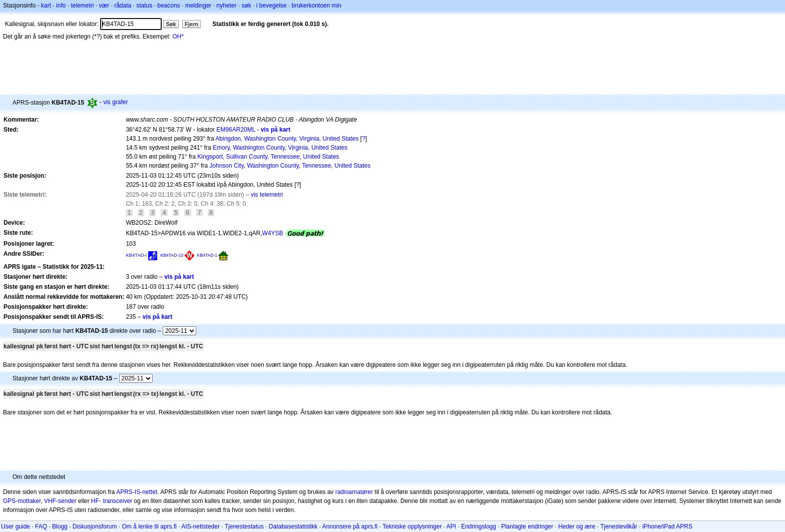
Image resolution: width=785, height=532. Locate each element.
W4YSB (273, 233)
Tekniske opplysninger (412, 526)
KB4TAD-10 (172, 255)
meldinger (199, 6)
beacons (168, 6)
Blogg (60, 526)
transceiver (117, 501)
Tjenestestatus (244, 526)
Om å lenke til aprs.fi (149, 526)
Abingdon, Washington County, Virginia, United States (287, 139)
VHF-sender (60, 501)
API (451, 526)
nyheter (226, 6)
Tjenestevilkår (619, 526)
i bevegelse (272, 6)
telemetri (82, 6)
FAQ (41, 526)
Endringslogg (479, 526)
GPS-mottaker (22, 501)
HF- (96, 501)
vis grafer (115, 102)
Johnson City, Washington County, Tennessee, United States (290, 166)
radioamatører (354, 492)
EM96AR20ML (236, 130)
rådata (123, 6)
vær (104, 6)
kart (46, 6)
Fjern (191, 24)
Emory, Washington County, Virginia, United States (280, 148)
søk (246, 6)
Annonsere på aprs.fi (350, 526)
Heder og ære (577, 526)
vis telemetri (267, 195)
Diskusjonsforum (95, 526)
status (144, 6)
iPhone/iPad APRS (667, 526)
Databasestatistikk (293, 526)
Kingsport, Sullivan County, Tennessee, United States (268, 157)
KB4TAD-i (136, 255)
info (61, 6)
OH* (178, 37)
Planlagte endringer (527, 526)
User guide (16, 526)
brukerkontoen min (317, 6)
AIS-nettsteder (201, 526)
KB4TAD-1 (208, 255)
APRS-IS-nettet (137, 492)
